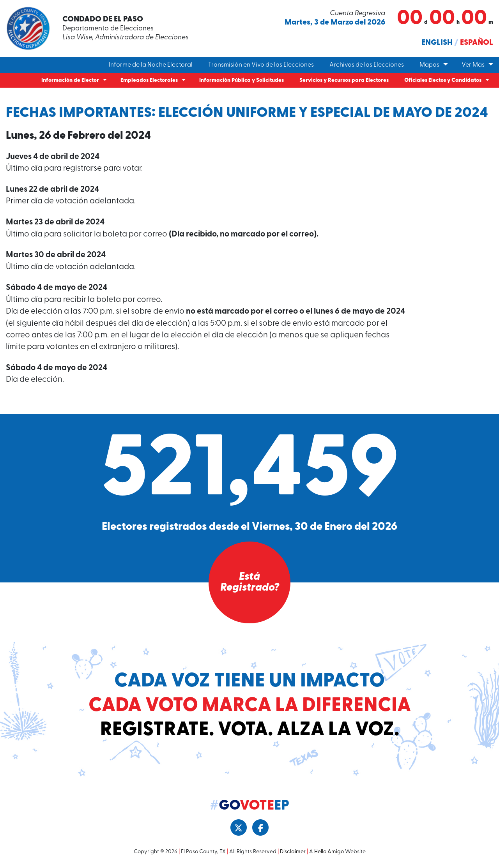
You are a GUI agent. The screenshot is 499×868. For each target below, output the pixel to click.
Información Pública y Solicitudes (242, 80)
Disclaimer (293, 852)
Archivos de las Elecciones (367, 65)
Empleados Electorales (149, 80)
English (437, 43)
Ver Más (473, 65)
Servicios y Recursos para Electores (344, 80)
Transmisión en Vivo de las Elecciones (261, 65)
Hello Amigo (329, 852)
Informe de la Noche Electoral (151, 65)
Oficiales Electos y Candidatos (443, 80)
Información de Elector (70, 80)
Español (477, 43)
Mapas (429, 65)
